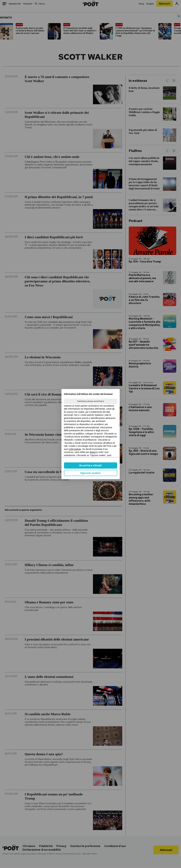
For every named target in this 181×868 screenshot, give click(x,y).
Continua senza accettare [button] (91, 401)
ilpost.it (93, 452)
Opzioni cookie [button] (90, 473)
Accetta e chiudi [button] (90, 465)
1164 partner (75, 449)
